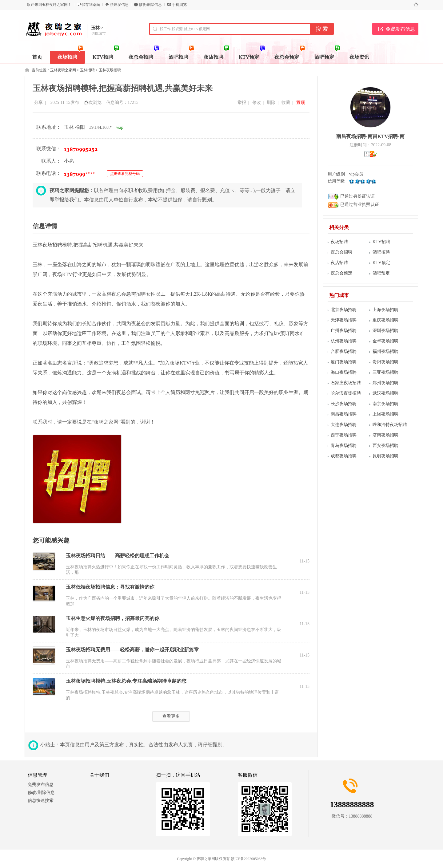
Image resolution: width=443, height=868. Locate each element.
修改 (257, 103)
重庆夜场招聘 (385, 320)
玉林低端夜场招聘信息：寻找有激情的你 (110, 587)
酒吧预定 (381, 273)
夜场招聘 (339, 242)
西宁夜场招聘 (344, 435)
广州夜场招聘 (344, 331)
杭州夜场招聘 (344, 341)
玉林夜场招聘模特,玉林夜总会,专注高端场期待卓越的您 (126, 681)
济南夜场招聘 (385, 435)
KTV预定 (381, 263)
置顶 (301, 103)
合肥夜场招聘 (344, 351)
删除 (271, 103)
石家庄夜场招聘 (346, 383)
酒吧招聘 (381, 252)
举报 (242, 103)
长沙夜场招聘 (344, 404)
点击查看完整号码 (125, 174)
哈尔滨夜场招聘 (346, 393)
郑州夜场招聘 (385, 383)
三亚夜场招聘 (385, 372)
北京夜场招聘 (344, 310)
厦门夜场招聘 (344, 362)
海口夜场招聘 (344, 372)
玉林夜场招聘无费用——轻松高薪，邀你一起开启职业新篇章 (132, 650)
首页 (37, 57)
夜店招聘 (339, 263)
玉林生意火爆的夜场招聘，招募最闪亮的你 (113, 618)
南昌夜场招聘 (344, 414)
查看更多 (171, 716)
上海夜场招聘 (385, 310)
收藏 (286, 103)
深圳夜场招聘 (385, 331)
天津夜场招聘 (344, 320)
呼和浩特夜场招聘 (390, 425)
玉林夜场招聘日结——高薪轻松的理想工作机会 (118, 556)
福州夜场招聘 (385, 351)
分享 (38, 103)
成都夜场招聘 (344, 456)
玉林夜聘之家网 (63, 70)
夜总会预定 (341, 273)
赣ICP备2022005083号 (248, 859)
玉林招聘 (87, 70)
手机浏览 (179, 5)
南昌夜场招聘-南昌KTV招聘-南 (370, 136)
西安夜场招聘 (385, 446)
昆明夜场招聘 (385, 456)
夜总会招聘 (341, 252)
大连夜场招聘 (344, 425)
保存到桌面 (91, 5)
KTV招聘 (381, 242)
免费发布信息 (400, 29)
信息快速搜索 (41, 801)
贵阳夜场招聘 (385, 362)
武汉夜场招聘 (385, 393)
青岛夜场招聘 (344, 446)
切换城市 (98, 34)
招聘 (57, 245)
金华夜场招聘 (385, 341)
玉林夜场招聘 (110, 70)
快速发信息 (119, 5)
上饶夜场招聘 (385, 414)
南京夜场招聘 (385, 404)
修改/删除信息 (150, 5)
